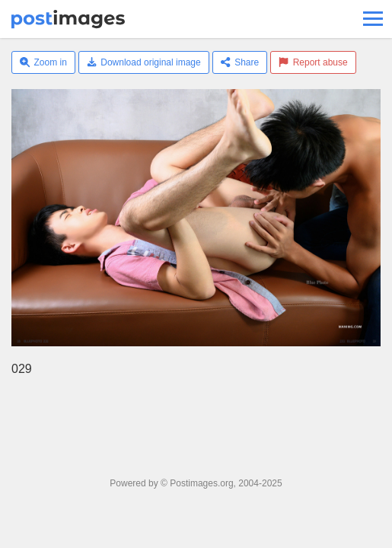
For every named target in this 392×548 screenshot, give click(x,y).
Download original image (144, 62)
